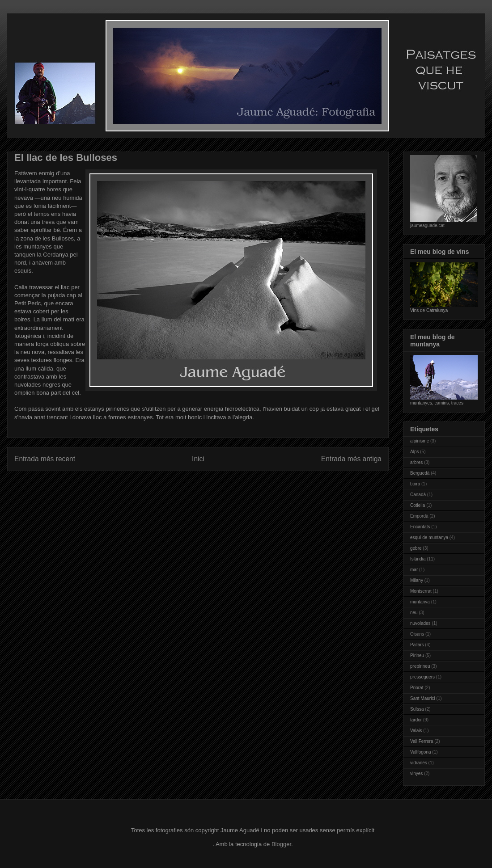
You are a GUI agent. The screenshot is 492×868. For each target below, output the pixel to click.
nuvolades (420, 623)
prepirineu (420, 666)
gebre (416, 548)
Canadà (418, 495)
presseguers (422, 677)
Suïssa (417, 709)
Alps (414, 452)
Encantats (420, 527)
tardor (416, 720)
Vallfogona (421, 752)
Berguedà (420, 473)
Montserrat (421, 591)
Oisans (417, 634)
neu (414, 613)
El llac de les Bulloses (66, 158)
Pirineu (417, 655)
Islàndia (418, 559)
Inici (198, 459)
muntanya (420, 602)
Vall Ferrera (422, 741)
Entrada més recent (45, 459)
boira (415, 484)
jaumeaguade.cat (427, 225)
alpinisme (420, 441)
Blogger (281, 844)
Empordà (419, 516)
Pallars (417, 645)
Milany (417, 580)
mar (414, 570)
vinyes (416, 773)
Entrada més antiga (351, 459)
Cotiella (418, 505)
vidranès (419, 763)
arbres (416, 462)
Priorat (417, 688)
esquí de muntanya (429, 537)
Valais (416, 731)
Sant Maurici (423, 698)
